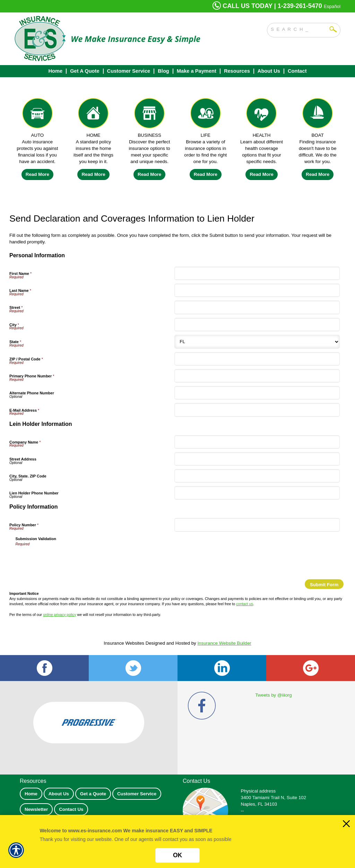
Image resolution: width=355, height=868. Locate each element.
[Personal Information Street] (257, 307)
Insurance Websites (124, 643)
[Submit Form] (324, 584)
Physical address (258, 791)
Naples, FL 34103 (259, 804)
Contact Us (71, 809)
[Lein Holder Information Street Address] (257, 459)
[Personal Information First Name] (257, 273)
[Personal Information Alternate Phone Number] (257, 393)
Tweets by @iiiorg (273, 695)
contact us (245, 604)
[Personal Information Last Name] (257, 290)
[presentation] (68, 560)
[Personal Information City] (257, 325)
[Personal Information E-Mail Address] (257, 410)
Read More (37, 174)
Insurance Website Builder (224, 643)
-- (243, 811)
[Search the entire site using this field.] (298, 28)
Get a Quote (93, 794)
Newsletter (36, 809)
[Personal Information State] (257, 342)
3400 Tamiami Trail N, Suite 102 (274, 798)
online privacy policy (59, 615)
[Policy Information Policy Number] (257, 525)
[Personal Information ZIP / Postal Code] (257, 359)
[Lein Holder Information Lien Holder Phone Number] (257, 493)
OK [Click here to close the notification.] (177, 855)
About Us (59, 794)
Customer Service (137, 794)
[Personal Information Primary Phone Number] (257, 376)
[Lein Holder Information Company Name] (257, 442)
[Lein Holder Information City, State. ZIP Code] (257, 476)
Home (31, 794)
